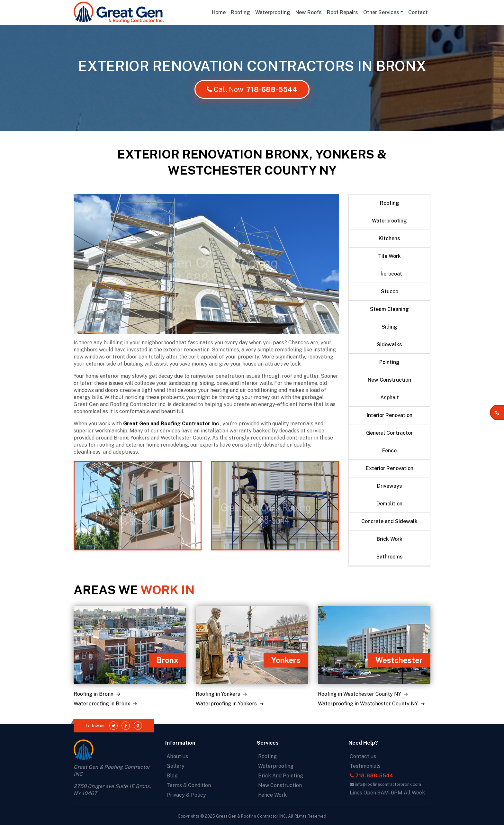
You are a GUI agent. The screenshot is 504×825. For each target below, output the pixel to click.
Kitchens (389, 238)
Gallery (175, 766)
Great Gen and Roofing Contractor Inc (171, 424)
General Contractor (389, 433)
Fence (389, 451)
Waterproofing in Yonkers (230, 704)
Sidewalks (389, 345)
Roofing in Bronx (98, 694)
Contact (418, 12)
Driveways (390, 486)
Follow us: (96, 726)
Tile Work (389, 256)
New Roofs (309, 12)
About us (177, 756)
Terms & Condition (189, 785)
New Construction (389, 380)
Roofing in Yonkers (222, 694)
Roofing (240, 12)
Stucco (390, 291)
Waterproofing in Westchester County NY (372, 704)
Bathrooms (390, 557)
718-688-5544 (371, 776)
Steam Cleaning (389, 309)
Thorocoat (390, 274)
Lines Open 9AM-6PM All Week (387, 793)
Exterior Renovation (390, 468)
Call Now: (252, 89)
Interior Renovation (390, 415)
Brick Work (390, 539)
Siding (389, 327)
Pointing (389, 362)
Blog (172, 776)
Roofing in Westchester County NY (364, 694)
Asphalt (390, 398)
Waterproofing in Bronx (106, 704)
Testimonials (365, 766)
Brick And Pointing (281, 776)
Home (220, 12)
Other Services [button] (381, 12)
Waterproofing (273, 12)
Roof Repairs (342, 12)
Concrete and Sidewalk (389, 521)
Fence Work (272, 795)
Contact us (363, 756)
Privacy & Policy (186, 795)
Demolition (389, 504)
